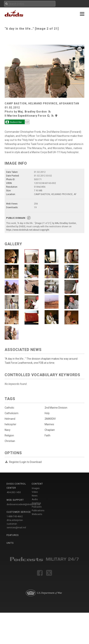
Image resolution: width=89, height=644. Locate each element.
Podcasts (37, 507)
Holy (46, 413)
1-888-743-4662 (15, 516)
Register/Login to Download (25, 462)
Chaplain (48, 430)
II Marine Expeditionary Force (25, 116)
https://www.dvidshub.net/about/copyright (28, 230)
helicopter (10, 424)
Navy (8, 430)
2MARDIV (49, 419)
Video (35, 492)
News (35, 496)
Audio (35, 499)
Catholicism (12, 413)
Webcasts (37, 514)
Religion (9, 435)
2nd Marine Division (54, 408)
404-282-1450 (14, 492)
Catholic (9, 408)
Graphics (36, 503)
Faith (46, 435)
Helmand (10, 419)
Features (13, 535)
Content (37, 484)
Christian (10, 441)
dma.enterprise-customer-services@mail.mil (16, 524)
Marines (48, 424)
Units (10, 543)
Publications (38, 511)
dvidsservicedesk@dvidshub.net (24, 504)
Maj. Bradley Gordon (32, 112)
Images (36, 488)
